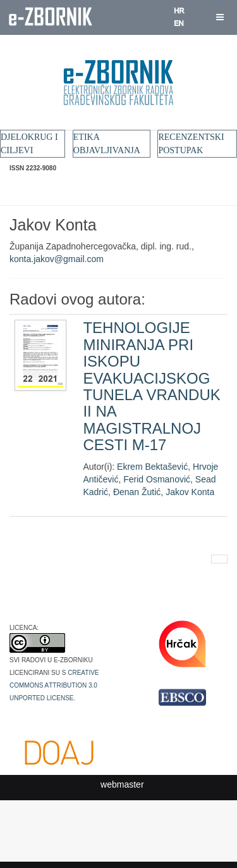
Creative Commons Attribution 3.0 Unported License (54, 684)
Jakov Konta (190, 492)
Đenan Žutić (137, 492)
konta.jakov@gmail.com (57, 259)
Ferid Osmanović (157, 479)
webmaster (122, 784)
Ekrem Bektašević (152, 467)
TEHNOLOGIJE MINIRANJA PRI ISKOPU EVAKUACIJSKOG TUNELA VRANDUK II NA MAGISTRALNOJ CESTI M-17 (151, 386)
